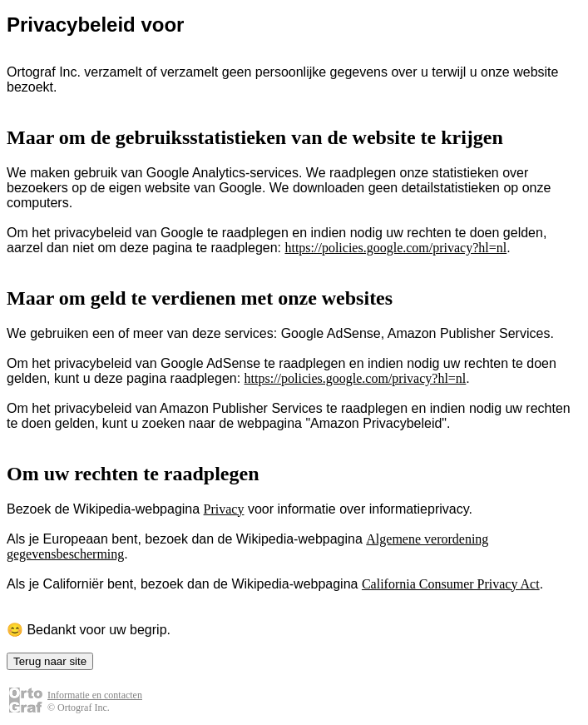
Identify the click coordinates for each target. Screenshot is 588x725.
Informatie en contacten (95, 695)
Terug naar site (50, 661)
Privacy (224, 509)
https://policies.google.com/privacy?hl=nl (395, 248)
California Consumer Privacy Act (451, 584)
